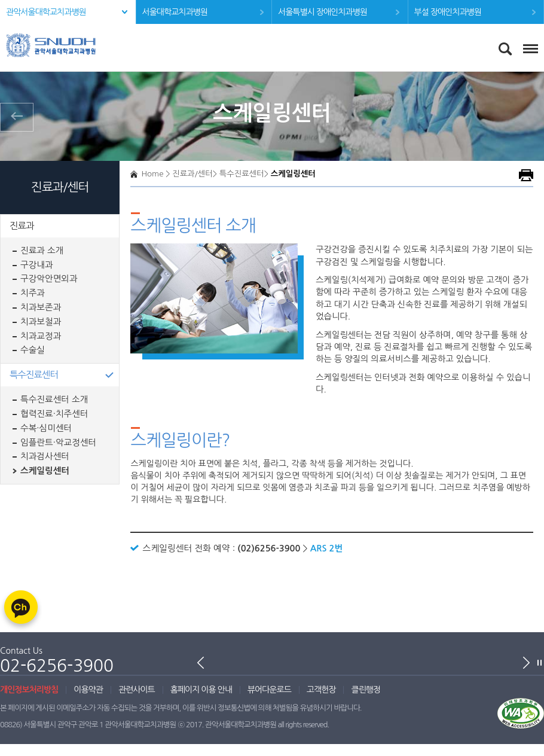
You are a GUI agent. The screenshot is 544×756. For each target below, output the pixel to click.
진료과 (22, 226)
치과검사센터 (45, 456)
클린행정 (366, 690)
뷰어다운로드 (269, 690)
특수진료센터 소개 (54, 400)
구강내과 (37, 265)
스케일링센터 (45, 471)
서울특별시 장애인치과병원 (323, 12)
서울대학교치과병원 (175, 12)
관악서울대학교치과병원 (46, 12)
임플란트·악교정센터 (58, 443)
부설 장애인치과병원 (448, 12)
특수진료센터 (34, 375)
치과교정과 (41, 336)
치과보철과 (41, 322)
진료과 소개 (42, 251)
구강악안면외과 (49, 279)
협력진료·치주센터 (54, 414)
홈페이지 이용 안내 (201, 690)
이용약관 (88, 690)
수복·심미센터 (46, 428)
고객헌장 (321, 690)
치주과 (33, 293)
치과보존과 (41, 307)
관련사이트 (137, 690)
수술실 (33, 350)
